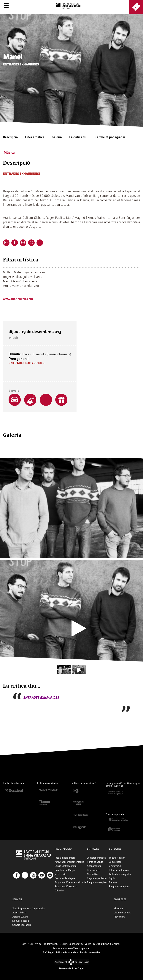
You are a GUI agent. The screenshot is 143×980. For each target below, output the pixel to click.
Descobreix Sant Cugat (71, 969)
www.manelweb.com (18, 299)
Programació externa (66, 886)
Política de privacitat (67, 952)
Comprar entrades (96, 858)
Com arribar (115, 862)
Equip (112, 878)
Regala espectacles (97, 878)
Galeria (57, 137)
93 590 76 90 (104, 944)
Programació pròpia (65, 858)
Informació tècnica (119, 870)
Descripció (10, 137)
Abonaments (94, 866)
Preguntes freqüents (98, 882)
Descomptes (94, 870)
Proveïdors (119, 917)
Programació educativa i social (70, 882)
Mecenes (119, 908)
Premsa (113, 882)
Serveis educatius (22, 925)
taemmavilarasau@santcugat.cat (71, 948)
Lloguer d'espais (21, 921)
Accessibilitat (19, 913)
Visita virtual (115, 866)
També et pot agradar (110, 137)
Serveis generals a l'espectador (28, 908)
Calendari (59, 891)
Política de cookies (90, 952)
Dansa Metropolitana (66, 866)
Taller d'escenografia (120, 874)
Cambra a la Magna (65, 878)
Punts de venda (95, 862)
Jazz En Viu (60, 874)
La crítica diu (78, 137)
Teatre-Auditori (117, 858)
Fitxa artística (35, 137)
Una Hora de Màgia (65, 870)
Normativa (93, 874)
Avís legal (48, 952)
